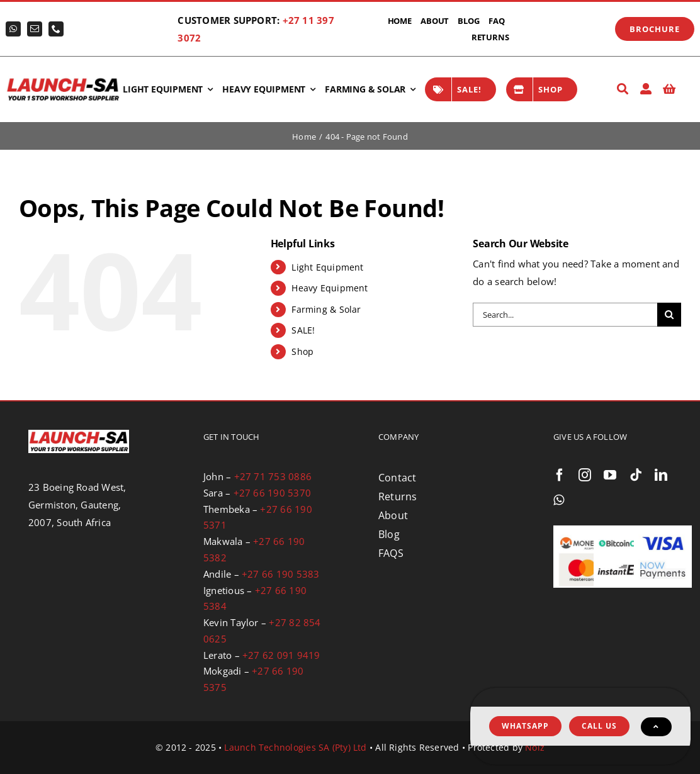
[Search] (623, 89)
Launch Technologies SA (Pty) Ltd (295, 747)
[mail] (35, 29)
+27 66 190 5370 (272, 493)
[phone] (56, 29)
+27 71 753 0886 (273, 476)
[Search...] (565, 315)
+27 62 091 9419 (281, 655)
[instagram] (585, 475)
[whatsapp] (13, 29)
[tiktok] (636, 475)
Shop (302, 351)
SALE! (303, 330)
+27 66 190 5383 (280, 574)
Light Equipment (327, 267)
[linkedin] (661, 475)
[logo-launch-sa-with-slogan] (63, 81)
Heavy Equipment (330, 288)
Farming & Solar (326, 309)
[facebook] (560, 475)
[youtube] (610, 475)
